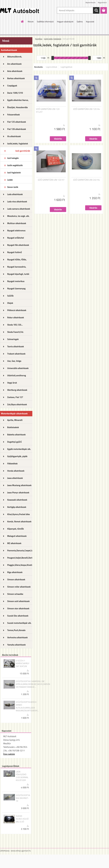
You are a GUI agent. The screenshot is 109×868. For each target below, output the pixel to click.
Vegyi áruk (12, 383)
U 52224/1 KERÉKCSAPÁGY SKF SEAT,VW (22, 663)
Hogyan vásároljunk (65, 22)
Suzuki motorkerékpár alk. (19, 623)
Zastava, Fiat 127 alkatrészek (15, 398)
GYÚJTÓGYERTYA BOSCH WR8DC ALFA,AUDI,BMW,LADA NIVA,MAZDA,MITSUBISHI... (27, 706)
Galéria (80, 22)
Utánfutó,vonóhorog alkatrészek (17, 376)
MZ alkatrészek (14, 543)
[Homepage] (22, 21)
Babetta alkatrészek (16, 435)
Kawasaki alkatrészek (17, 500)
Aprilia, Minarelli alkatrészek (15, 421)
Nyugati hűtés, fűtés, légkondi (17, 260)
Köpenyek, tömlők (15, 529)
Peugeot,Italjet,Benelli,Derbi (20, 558)
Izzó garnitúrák (23, 151)
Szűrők (10, 296)
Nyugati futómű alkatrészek (14, 253)
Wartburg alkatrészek (17, 390)
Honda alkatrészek (16, 471)
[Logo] (20, 11)
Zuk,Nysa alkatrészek (17, 404)
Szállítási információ (45, 22)
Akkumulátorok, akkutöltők (15, 58)
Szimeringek (13, 339)
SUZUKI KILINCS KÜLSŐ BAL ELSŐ (22, 819)
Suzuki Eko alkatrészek (18, 616)
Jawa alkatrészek (15, 478)
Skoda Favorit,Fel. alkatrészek (15, 333)
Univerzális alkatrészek (18, 368)
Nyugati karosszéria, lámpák (17, 268)
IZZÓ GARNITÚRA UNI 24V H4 (86, 180)
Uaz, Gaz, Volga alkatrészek (14, 362)
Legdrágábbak (66, 67)
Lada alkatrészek (15, 194)
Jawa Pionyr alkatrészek (18, 493)
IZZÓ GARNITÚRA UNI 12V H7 (51, 180)
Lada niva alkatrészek (17, 202)
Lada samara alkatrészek (19, 209)
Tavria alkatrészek (16, 346)
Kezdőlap (39, 39)
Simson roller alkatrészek (19, 587)
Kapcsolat (90, 22)
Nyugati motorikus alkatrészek (16, 282)
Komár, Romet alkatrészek (19, 522)
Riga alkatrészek (15, 572)
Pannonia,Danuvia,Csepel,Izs (20, 551)
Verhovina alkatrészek (17, 637)
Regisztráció (102, 2)
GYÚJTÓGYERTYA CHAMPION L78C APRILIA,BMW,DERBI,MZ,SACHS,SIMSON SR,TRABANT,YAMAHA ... (33, 684)
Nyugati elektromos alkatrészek (16, 231)
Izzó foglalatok (14, 173)
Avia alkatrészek (15, 71)
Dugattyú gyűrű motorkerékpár (14, 443)
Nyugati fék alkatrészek (18, 245)
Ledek (10, 180)
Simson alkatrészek (16, 579)
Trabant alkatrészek (16, 354)
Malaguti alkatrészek (17, 536)
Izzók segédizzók (15, 165)
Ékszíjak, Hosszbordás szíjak (17, 108)
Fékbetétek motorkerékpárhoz (16, 464)
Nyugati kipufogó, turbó (18, 274)
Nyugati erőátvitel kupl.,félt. (16, 239)
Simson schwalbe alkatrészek (15, 595)
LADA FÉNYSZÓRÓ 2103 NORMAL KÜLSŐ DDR (22, 776)
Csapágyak (12, 86)
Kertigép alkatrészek (17, 507)
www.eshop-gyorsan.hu (21, 851)
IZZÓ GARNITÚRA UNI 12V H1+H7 (48, 111)
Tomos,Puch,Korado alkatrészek (16, 631)
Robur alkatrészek (16, 317)
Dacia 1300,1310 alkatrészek (15, 94)
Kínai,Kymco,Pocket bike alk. (19, 515)
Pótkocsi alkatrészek (17, 310)
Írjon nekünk (9, 754)
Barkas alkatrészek (16, 78)
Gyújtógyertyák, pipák (17, 456)
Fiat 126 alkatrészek (17, 129)
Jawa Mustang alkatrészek (19, 485)
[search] (96, 10)
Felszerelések (13, 115)
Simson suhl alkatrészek (18, 601)
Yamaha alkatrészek (16, 645)
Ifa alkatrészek (14, 136)
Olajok (10, 303)
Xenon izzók (13, 187)
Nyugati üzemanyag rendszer (16, 289)
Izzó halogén (13, 158)
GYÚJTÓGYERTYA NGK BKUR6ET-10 (23, 798)
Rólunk (31, 22)
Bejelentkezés (91, 2)
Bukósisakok (13, 427)
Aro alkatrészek (14, 64)
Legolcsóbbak (52, 67)
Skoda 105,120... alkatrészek (15, 326)
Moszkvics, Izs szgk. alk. (18, 216)
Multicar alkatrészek (17, 223)
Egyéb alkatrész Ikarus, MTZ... (18, 101)
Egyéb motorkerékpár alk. (19, 449)
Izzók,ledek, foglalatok (18, 144)
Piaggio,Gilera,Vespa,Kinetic (20, 565)
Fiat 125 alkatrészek (17, 122)
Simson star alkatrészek (18, 608)
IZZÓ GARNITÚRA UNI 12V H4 (86, 109)
